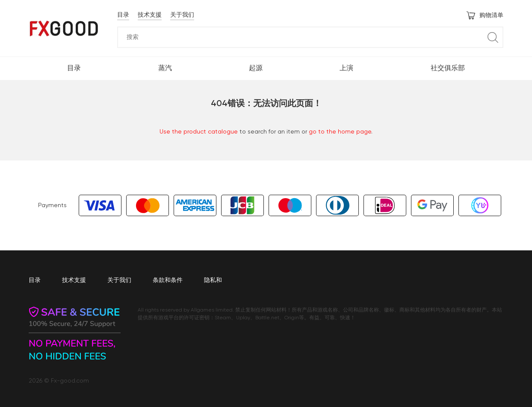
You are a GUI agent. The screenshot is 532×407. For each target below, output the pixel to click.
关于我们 (182, 15)
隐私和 (213, 280)
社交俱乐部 (448, 68)
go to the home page (340, 132)
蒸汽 (165, 68)
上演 (346, 68)
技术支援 (150, 15)
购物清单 (485, 15)
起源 (256, 68)
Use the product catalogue (199, 132)
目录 (123, 15)
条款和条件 (168, 280)
